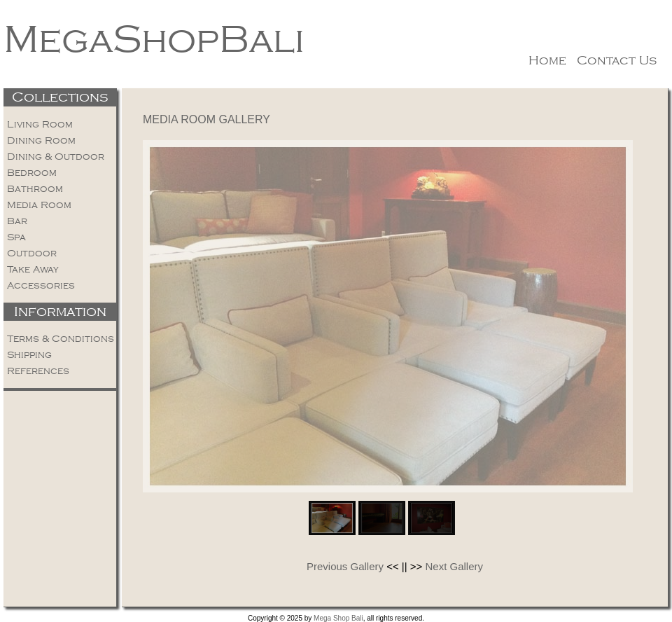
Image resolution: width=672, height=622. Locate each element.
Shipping (29, 355)
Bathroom (35, 189)
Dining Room (41, 140)
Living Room (40, 124)
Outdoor (32, 253)
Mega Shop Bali (338, 618)
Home (547, 60)
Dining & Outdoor (56, 157)
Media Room (39, 205)
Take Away (33, 269)
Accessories (41, 285)
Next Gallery (455, 566)
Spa (16, 237)
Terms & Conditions (61, 339)
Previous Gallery (345, 566)
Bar (17, 221)
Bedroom (32, 173)
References (38, 371)
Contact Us (617, 60)
